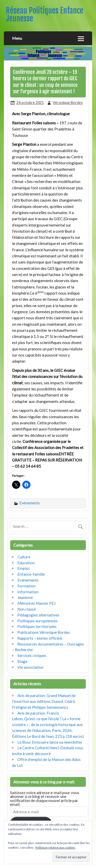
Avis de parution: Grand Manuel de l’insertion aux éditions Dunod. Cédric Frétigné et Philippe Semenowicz (44, 701)
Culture (24, 557)
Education (26, 563)
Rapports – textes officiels (40, 638)
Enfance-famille (31, 574)
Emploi (23, 568)
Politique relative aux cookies (55, 847)
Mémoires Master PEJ (36, 603)
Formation (26, 586)
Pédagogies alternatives (38, 615)
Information (28, 592)
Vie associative (30, 667)
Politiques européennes (38, 621)
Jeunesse (25, 597)
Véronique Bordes (68, 103)
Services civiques (32, 655)
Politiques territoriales (37, 626)
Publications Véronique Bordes (44, 632)
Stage (22, 661)
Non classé (27, 609)
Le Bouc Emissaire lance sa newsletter (50, 742)
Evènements (30, 503)
